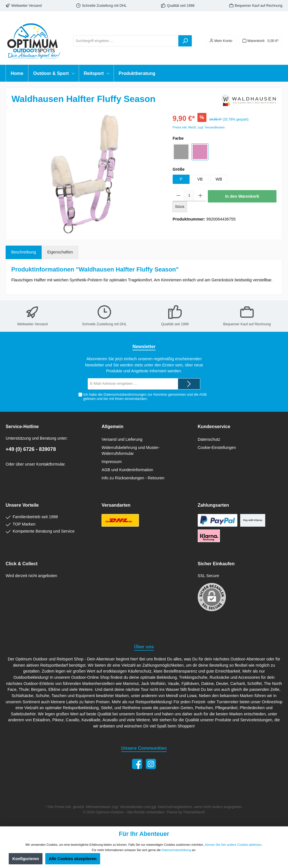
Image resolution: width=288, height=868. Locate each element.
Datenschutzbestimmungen (125, 395)
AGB (203, 395)
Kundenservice (214, 426)
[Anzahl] (189, 196)
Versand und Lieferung (122, 439)
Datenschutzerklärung (176, 850)
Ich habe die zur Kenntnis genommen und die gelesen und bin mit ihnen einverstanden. (145, 397)
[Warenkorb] (261, 41)
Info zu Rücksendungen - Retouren (133, 478)
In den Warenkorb (242, 196)
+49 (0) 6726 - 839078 (31, 449)
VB (200, 179)
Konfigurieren (26, 859)
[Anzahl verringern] (178, 196)
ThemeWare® (194, 812)
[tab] (24, 252)
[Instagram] (151, 764)
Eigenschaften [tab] (60, 252)
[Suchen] (185, 41)
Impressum (112, 462)
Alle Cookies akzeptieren (73, 859)
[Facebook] (137, 764)
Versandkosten (131, 807)
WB (219, 179)
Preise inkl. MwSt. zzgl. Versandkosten (199, 127)
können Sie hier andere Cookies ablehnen (233, 845)
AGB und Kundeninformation (127, 470)
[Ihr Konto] (221, 41)
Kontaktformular (50, 464)
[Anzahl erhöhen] (200, 196)
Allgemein (112, 426)
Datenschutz (209, 439)
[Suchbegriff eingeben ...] (126, 41)
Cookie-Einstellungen (217, 448)
